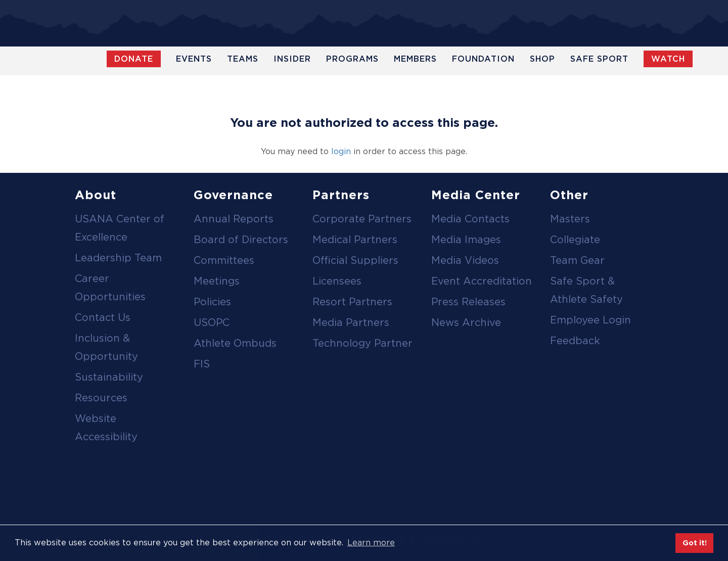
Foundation (483, 59)
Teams (243, 59)
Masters (570, 219)
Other (569, 195)
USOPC (212, 322)
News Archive (466, 322)
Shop (542, 59)
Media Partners (351, 322)
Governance (233, 195)
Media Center (476, 195)
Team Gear (577, 260)
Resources (101, 398)
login (341, 151)
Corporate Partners (362, 219)
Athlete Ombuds (235, 343)
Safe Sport (599, 59)
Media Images (466, 240)
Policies (212, 302)
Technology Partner (362, 343)
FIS (202, 364)
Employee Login (590, 320)
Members (415, 59)
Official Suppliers (355, 260)
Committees (224, 260)
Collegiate (575, 240)
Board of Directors (241, 240)
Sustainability (109, 377)
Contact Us (103, 317)
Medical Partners (355, 240)
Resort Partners (352, 302)
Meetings (217, 281)
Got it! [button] (695, 543)
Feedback (575, 341)
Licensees (337, 281)
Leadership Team (118, 258)
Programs (352, 59)
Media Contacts (470, 219)
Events (194, 59)
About (96, 195)
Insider (292, 59)
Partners (341, 195)
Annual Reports (234, 219)
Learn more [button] (371, 543)
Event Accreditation (482, 281)
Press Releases (468, 302)
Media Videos (465, 260)
